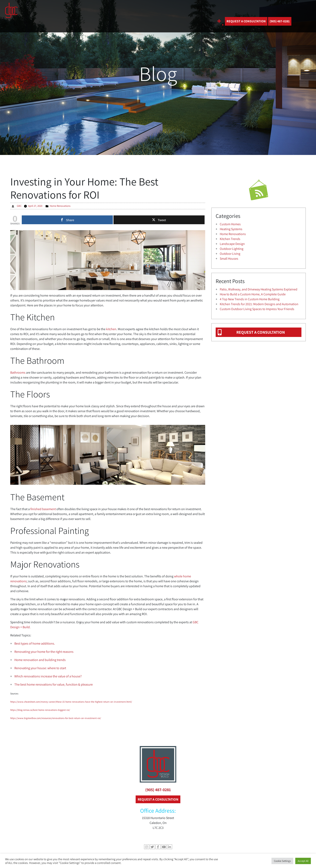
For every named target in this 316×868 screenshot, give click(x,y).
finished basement (43, 509)
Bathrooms (18, 373)
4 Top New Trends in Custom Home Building (250, 299)
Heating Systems (231, 229)
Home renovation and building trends (40, 660)
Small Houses (229, 259)
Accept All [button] (303, 861)
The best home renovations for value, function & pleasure (54, 684)
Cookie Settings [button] (282, 861)
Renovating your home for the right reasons (44, 652)
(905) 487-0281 (158, 790)
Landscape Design (232, 244)
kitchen (111, 329)
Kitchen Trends (230, 239)
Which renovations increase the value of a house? (48, 676)
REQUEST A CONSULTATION (246, 21)
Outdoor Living (230, 254)
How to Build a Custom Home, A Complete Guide (253, 294)
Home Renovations (60, 206)
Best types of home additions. (35, 643)
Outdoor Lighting (232, 249)
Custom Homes (230, 224)
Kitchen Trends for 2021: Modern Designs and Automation (259, 304)
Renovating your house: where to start (40, 668)
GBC (19, 206)
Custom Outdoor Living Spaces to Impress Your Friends (257, 309)
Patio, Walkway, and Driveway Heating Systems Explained (259, 289)
